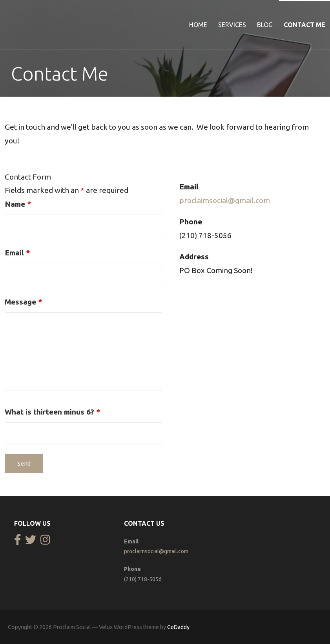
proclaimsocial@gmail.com (225, 200)
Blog (265, 25)
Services (232, 25)
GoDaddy (178, 627)
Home (198, 25)
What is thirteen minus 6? (52, 412)
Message (23, 302)
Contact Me (304, 25)
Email (17, 253)
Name (18, 204)
